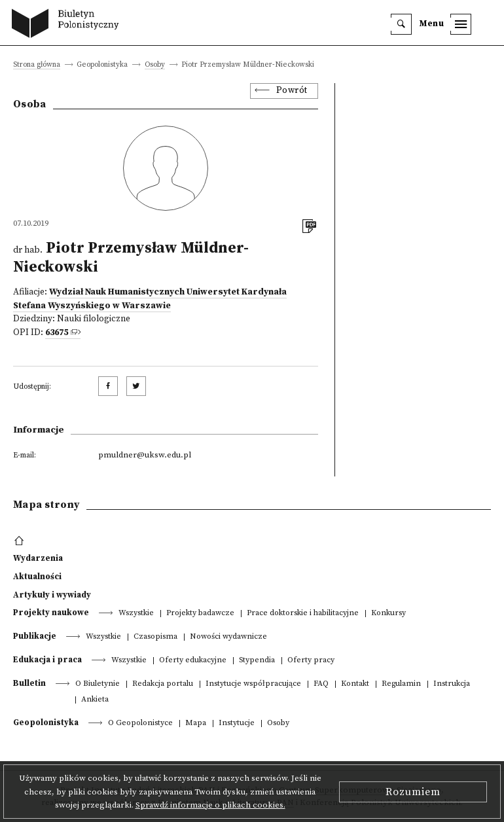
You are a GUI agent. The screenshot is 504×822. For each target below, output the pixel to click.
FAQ (321, 684)
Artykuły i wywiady (52, 595)
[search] (401, 24)
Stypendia (257, 661)
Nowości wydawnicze (228, 637)
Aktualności (37, 577)
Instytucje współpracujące (253, 684)
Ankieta (95, 700)
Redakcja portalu (163, 684)
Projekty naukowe (51, 613)
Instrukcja (452, 684)
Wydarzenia (38, 558)
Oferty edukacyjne (193, 661)
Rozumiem (413, 792)
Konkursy (388, 614)
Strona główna (37, 65)
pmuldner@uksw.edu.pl (145, 455)
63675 (57, 333)
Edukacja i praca (47, 660)
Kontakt (355, 684)
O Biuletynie (98, 684)
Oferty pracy (311, 661)
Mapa (196, 724)
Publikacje (35, 636)
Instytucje (237, 724)
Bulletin (29, 683)
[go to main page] (68, 25)
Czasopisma (155, 637)
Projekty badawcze (200, 614)
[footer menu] (21, 541)
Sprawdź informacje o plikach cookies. (210, 805)
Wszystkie (136, 614)
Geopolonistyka (46, 723)
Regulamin (401, 684)
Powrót (292, 91)
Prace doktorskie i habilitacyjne (303, 614)
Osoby (155, 65)
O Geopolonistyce (140, 724)
